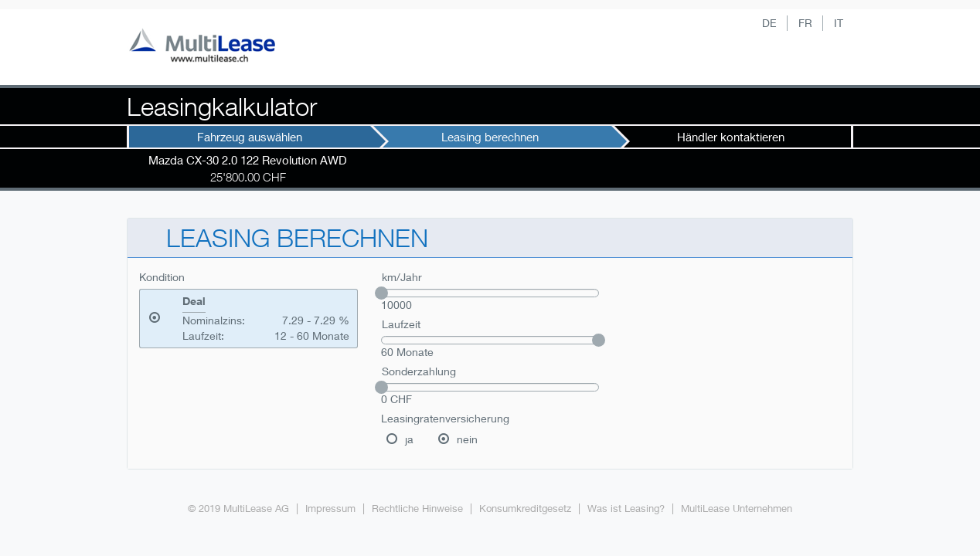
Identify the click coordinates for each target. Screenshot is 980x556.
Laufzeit (401, 324)
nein (467, 439)
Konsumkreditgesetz (525, 509)
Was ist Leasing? (626, 509)
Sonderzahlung (419, 371)
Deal (194, 301)
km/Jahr (402, 277)
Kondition (162, 277)
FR (805, 23)
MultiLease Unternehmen (737, 509)
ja (409, 439)
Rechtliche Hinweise (417, 509)
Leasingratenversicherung (445, 418)
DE (769, 23)
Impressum (330, 509)
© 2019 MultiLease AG (238, 509)
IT (839, 23)
